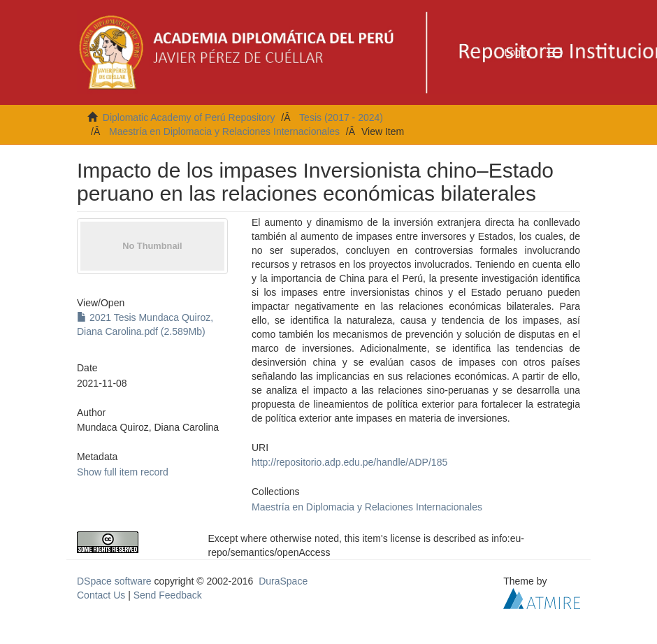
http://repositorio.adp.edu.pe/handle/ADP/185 (349, 462)
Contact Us (101, 595)
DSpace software (114, 581)
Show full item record (123, 472)
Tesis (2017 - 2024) (341, 117)
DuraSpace (283, 581)
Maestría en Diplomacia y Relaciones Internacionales (224, 131)
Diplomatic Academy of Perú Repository (189, 117)
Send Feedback (168, 595)
